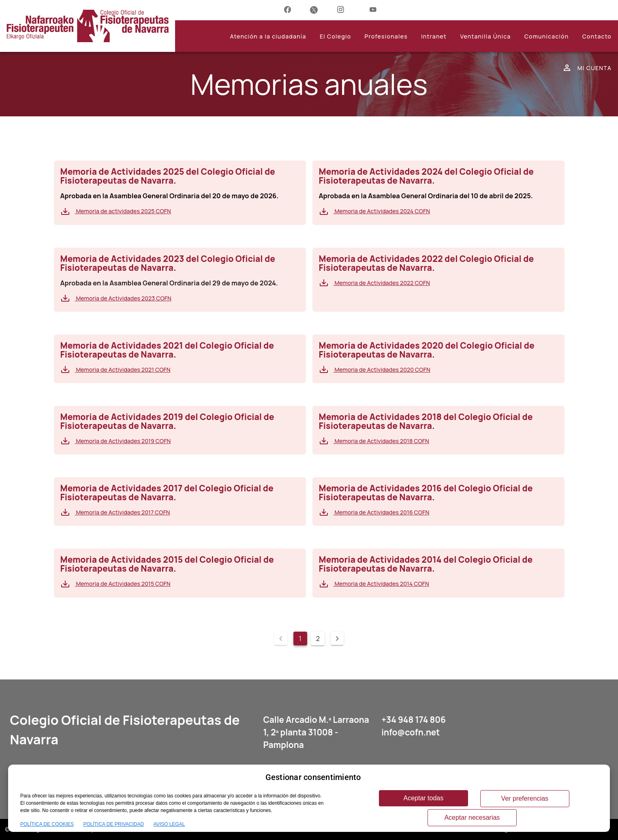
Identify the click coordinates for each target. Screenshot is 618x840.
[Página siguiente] (337, 639)
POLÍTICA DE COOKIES (47, 824)
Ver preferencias (525, 798)
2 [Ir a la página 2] (318, 639)
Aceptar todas (424, 798)
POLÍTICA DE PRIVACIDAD (113, 824)
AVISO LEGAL (169, 824)
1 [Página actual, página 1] (300, 639)
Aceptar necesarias (472, 817)
